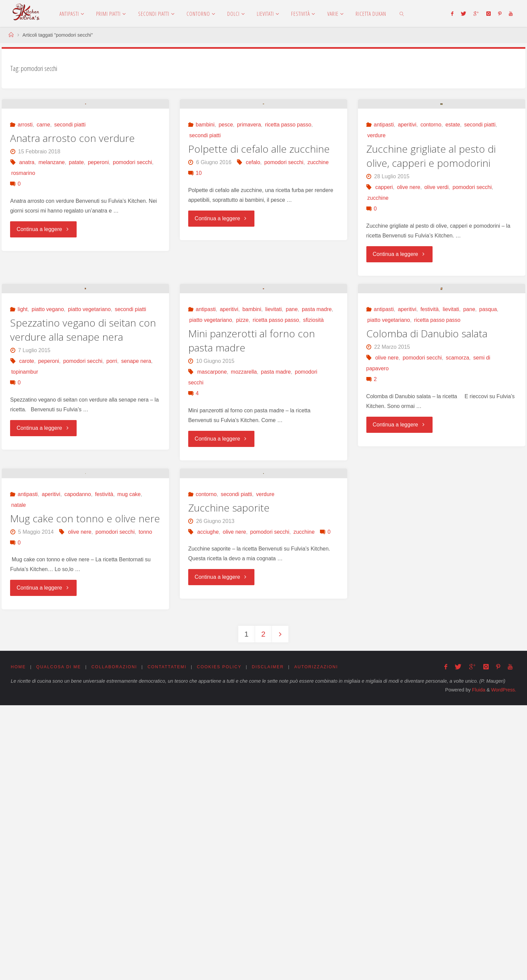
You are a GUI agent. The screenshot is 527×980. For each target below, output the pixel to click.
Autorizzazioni (324, 941)
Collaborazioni (117, 941)
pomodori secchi (133, 254)
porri (112, 544)
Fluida (478, 965)
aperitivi (407, 216)
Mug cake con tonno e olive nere (85, 793)
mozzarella (244, 555)
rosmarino (23, 265)
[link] (402, 13)
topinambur (25, 555)
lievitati (273, 492)
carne (43, 216)
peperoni (98, 254)
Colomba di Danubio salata (427, 516)
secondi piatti (70, 216)
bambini (205, 216)
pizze (242, 503)
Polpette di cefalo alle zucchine (259, 240)
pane (292, 492)
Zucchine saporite (229, 782)
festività (430, 492)
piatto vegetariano (89, 492)
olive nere (409, 279)
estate (453, 216)
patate (76, 254)
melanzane (51, 254)
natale (18, 779)
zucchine (318, 254)
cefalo (253, 254)
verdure (376, 227)
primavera (249, 216)
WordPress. (504, 965)
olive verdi (436, 279)
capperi (384, 279)
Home (18, 941)
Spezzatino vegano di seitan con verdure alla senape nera (83, 513)
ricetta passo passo (288, 216)
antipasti (384, 216)
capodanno (77, 768)
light (23, 492)
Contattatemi (171, 941)
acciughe (208, 806)
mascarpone (212, 555)
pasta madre (317, 492)
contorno (431, 216)
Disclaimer (274, 941)
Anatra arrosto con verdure (72, 230)
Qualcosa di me (60, 941)
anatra (27, 254)
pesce (226, 216)
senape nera (136, 544)
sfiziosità (313, 503)
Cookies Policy (225, 941)
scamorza (457, 541)
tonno (146, 806)
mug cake (129, 768)
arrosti (25, 216)
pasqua (488, 492)
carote (27, 544)
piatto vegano (48, 492)
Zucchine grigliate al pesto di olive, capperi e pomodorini (431, 247)
